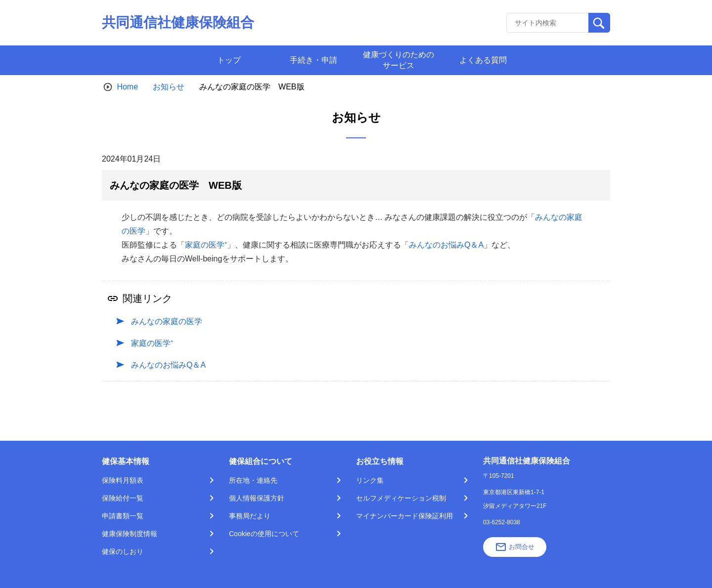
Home (127, 87)
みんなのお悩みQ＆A (446, 245)
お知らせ (169, 87)
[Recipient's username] (548, 23)
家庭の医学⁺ (206, 245)
